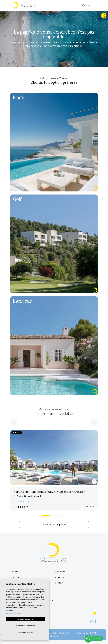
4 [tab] (64, 516)
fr (85, 6)
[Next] (94, 422)
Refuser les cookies (25, 633)
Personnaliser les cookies (25, 626)
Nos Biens (60, 572)
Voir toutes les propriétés (54, 525)
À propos (60, 577)
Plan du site (72, 633)
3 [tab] (59, 516)
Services (16, 577)
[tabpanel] (54, 470)
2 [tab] (53, 516)
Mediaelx (54, 636)
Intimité (54, 633)
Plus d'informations (14, 613)
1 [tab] (46, 516)
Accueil (16, 572)
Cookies (62, 633)
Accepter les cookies (25, 619)
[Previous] (14, 422)
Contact (59, 583)
